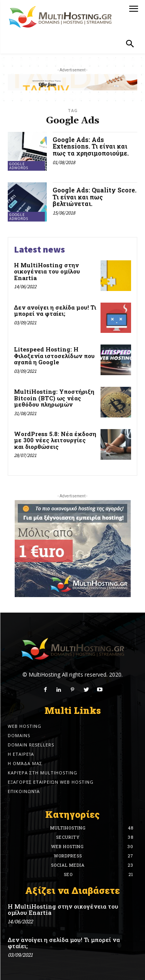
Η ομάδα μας (25, 763)
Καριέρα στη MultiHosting (43, 773)
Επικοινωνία (24, 791)
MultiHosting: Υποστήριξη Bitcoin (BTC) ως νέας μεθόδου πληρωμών (54, 398)
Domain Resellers (31, 745)
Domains (19, 735)
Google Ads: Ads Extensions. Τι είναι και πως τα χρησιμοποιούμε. (91, 146)
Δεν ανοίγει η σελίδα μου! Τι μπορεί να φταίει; (55, 311)
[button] (130, 44)
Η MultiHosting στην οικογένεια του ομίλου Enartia (47, 271)
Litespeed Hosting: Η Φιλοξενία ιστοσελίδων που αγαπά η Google (54, 356)
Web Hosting (25, 726)
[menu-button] (134, 10)
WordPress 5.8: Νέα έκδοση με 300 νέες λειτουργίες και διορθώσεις (55, 440)
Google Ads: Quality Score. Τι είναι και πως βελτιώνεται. (95, 197)
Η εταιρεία (21, 754)
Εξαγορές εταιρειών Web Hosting (51, 782)
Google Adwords (19, 166)
